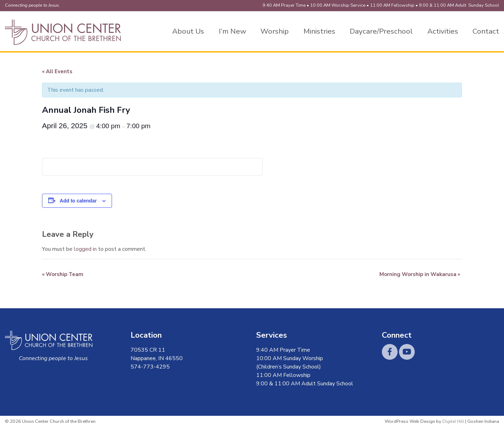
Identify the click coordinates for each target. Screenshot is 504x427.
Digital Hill (453, 421)
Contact (486, 31)
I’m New (232, 31)
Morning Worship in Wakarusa (420, 274)
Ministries (319, 31)
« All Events (57, 71)
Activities (443, 31)
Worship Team (63, 274)
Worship (275, 31)
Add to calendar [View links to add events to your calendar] (78, 201)
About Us (188, 31)
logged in (85, 249)
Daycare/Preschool (381, 31)
